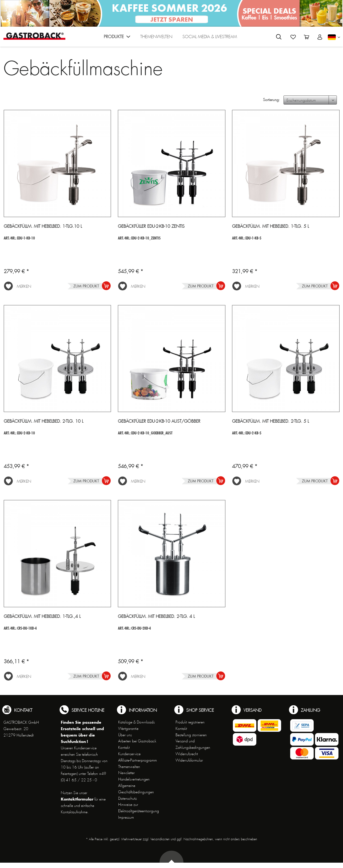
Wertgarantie (128, 729)
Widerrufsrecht (187, 754)
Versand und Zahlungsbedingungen (193, 744)
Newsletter (126, 773)
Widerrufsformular (189, 760)
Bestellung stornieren (191, 735)
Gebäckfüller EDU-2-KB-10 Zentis (151, 226)
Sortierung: (271, 100)
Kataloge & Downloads (136, 722)
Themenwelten (129, 767)
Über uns (125, 735)
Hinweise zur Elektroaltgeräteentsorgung (139, 808)
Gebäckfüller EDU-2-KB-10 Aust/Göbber (159, 421)
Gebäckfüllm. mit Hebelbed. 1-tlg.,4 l (42, 617)
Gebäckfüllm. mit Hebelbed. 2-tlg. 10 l (43, 421)
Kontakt (124, 747)
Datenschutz (127, 798)
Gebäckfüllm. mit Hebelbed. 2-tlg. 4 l (156, 617)
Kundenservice (129, 754)
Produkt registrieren (190, 722)
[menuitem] (117, 38)
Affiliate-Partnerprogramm (137, 760)
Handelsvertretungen (134, 779)
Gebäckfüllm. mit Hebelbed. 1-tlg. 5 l (270, 226)
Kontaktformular (77, 799)
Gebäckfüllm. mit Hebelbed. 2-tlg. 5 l (270, 421)
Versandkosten (160, 839)
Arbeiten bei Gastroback (137, 741)
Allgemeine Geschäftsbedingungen (136, 789)
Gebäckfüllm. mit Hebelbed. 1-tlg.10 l (43, 226)
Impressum (126, 817)
